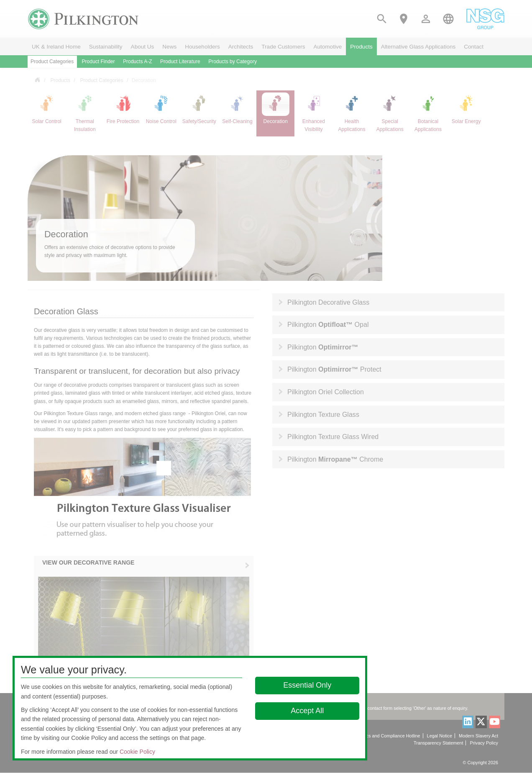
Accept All (307, 711)
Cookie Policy (137, 752)
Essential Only (307, 685)
